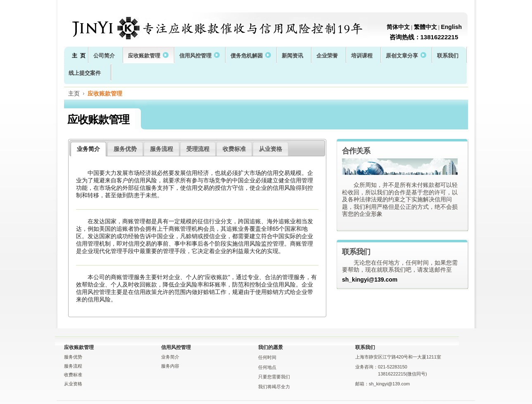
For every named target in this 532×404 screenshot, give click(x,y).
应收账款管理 (105, 93)
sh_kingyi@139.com (370, 280)
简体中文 (398, 27)
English (451, 27)
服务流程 (161, 149)
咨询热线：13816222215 (424, 37)
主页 (74, 93)
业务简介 (88, 149)
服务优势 (125, 149)
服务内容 (170, 366)
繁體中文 (425, 27)
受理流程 (198, 149)
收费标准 (234, 149)
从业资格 (271, 149)
